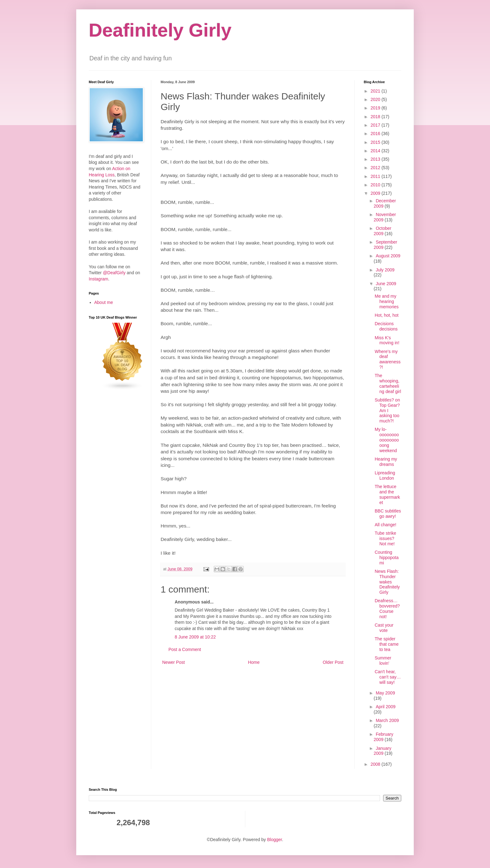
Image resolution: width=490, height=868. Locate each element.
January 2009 (382, 751)
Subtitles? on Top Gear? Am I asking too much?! (387, 410)
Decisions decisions (386, 326)
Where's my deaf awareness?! (388, 359)
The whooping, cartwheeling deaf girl (388, 383)
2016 (376, 134)
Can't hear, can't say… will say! (388, 677)
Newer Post (173, 662)
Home (254, 662)
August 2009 (388, 256)
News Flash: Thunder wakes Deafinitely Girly (387, 582)
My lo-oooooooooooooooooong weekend (387, 440)
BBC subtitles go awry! (388, 514)
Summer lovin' (383, 661)
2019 (376, 108)
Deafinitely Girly (160, 30)
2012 (376, 168)
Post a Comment (185, 649)
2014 (376, 151)
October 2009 (382, 231)
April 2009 (385, 707)
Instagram (98, 279)
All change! (385, 525)
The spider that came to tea (387, 644)
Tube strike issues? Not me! (385, 538)
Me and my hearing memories (387, 301)
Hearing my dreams (386, 462)
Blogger (275, 840)
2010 (376, 185)
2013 (376, 159)
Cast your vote (384, 628)
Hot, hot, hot (387, 315)
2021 (376, 91)
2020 (376, 99)
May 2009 (385, 693)
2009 (376, 193)
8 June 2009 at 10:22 (195, 637)
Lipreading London (385, 475)
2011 (376, 176)
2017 (376, 125)
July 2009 (385, 270)
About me (104, 302)
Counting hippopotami (387, 558)
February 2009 (384, 737)
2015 (376, 142)
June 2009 (386, 284)
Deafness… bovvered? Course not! (387, 608)
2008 (376, 764)
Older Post (333, 662)
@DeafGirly (114, 273)
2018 (376, 117)
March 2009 (387, 720)
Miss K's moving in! (387, 340)
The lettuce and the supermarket (387, 494)
